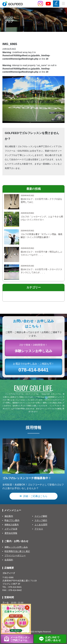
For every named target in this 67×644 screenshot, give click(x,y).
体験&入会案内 (12, 525)
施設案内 (9, 516)
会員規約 (9, 560)
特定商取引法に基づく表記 (17, 551)
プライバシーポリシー (15, 555)
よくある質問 (41, 525)
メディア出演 (11, 529)
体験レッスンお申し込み (16, 547)
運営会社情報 (11, 533)
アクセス (39, 529)
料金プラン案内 (12, 520)
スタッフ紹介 (41, 520)
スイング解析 (41, 516)
